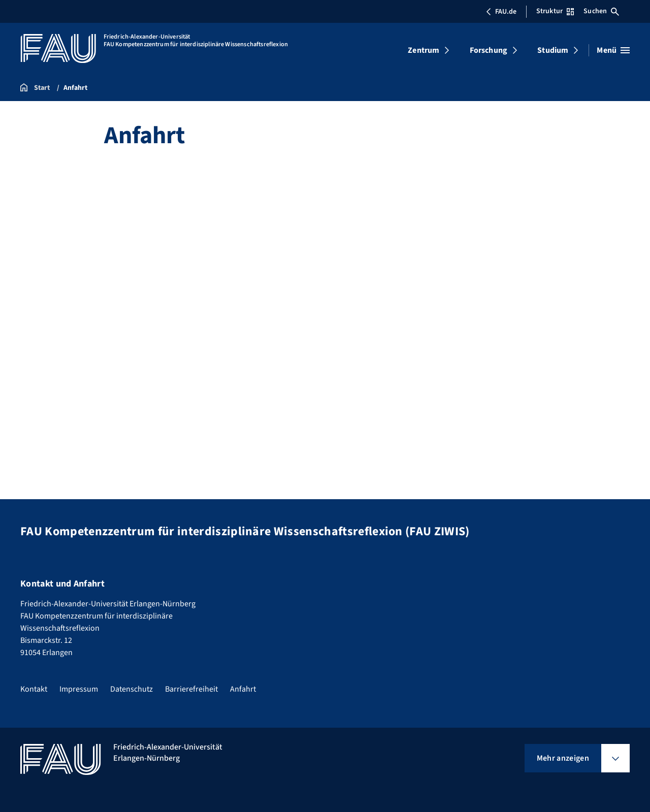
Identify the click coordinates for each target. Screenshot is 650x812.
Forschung (489, 50)
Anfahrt (243, 689)
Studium (553, 50)
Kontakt (34, 689)
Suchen (601, 11)
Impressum (79, 689)
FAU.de (501, 12)
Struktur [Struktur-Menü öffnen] (555, 11)
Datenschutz (132, 689)
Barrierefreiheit (191, 689)
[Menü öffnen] (613, 50)
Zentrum (424, 50)
